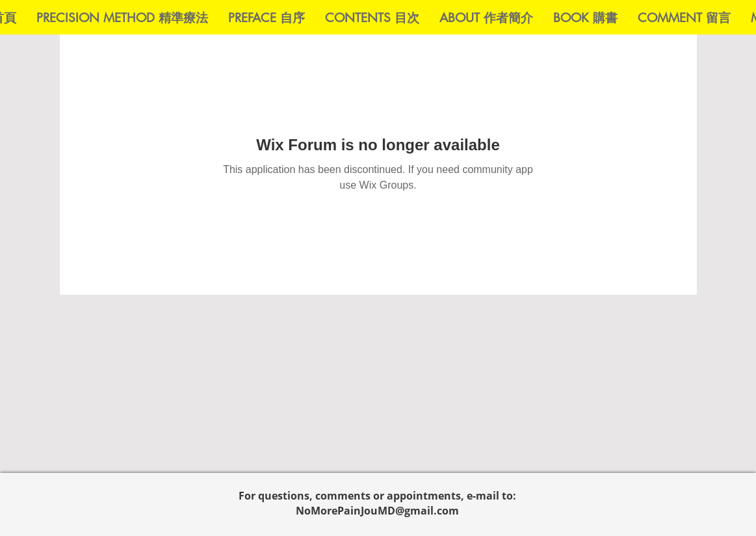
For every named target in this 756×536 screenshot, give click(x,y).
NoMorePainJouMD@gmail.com (377, 511)
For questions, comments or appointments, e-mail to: (377, 496)
